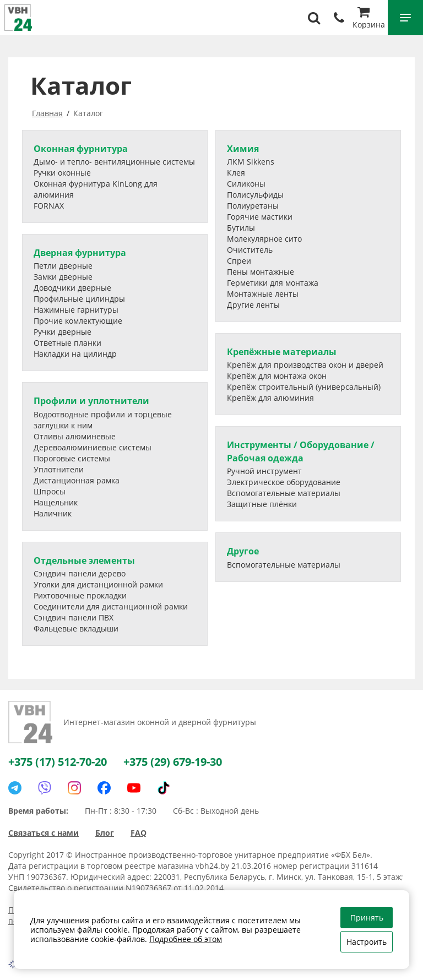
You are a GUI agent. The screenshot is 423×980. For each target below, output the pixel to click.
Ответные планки (67, 343)
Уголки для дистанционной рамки (98, 584)
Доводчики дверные (72, 288)
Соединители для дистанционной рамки (111, 606)
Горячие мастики (260, 217)
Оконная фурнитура (81, 149)
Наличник (53, 513)
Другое (243, 551)
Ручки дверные (63, 332)
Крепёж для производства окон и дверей (305, 365)
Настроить (367, 942)
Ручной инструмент (264, 471)
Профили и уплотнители (91, 401)
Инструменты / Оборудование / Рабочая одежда (301, 451)
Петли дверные (63, 266)
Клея (236, 173)
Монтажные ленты (263, 294)
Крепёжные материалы (282, 352)
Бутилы (241, 228)
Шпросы (50, 491)
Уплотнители (59, 469)
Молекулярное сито (264, 239)
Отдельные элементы (84, 560)
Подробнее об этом (186, 939)
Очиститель (250, 250)
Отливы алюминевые (75, 436)
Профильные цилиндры (79, 299)
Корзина (369, 19)
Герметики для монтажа (273, 283)
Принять (367, 918)
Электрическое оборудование (284, 482)
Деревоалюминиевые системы (93, 447)
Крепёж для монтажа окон (277, 376)
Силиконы (246, 184)
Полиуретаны (253, 206)
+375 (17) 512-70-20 (58, 762)
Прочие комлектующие (78, 321)
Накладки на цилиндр (75, 354)
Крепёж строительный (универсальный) (304, 387)
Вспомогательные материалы (284, 493)
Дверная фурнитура (80, 253)
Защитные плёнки (262, 504)
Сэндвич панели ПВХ (74, 617)
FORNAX (49, 206)
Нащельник (56, 502)
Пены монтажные (261, 272)
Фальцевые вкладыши (76, 628)
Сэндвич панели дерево (80, 573)
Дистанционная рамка (77, 480)
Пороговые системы (72, 458)
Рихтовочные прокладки (80, 595)
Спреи (239, 261)
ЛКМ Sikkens (251, 162)
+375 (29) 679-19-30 (173, 762)
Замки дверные (63, 277)
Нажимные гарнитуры (76, 310)
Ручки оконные (62, 173)
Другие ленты (253, 305)
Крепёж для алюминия (270, 398)
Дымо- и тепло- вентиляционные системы (114, 162)
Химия (243, 149)
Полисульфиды (255, 195)
